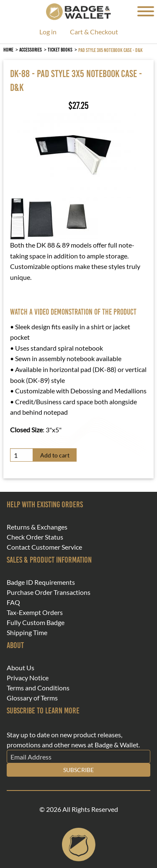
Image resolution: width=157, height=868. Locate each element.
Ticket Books (60, 50)
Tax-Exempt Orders (35, 612)
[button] (73, 154)
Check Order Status (35, 537)
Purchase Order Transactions (49, 592)
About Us (21, 668)
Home (8, 50)
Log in (48, 32)
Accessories (31, 50)
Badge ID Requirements (41, 582)
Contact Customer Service (44, 547)
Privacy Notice (28, 678)
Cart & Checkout (94, 32)
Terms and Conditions (38, 688)
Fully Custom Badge (36, 623)
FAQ (13, 602)
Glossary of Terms (32, 698)
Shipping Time (27, 633)
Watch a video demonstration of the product (73, 312)
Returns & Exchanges (37, 527)
